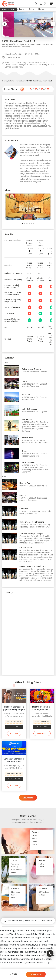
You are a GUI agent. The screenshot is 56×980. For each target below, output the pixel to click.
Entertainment (10, 9)
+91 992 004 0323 (15, 921)
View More (28, 798)
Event (23, 81)
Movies (41, 9)
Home (5, 81)
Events (22, 9)
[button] (22, 224)
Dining (31, 9)
